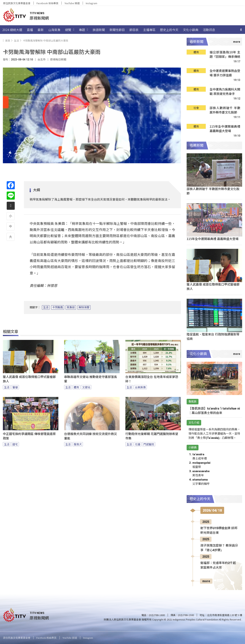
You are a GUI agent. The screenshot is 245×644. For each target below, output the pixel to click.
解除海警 (84, 307)
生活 (46, 307)
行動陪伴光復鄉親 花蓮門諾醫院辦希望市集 (152, 436)
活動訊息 (209, 30)
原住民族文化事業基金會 (17, 3)
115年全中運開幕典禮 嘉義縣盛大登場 (225, 129)
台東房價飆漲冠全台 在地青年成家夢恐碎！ (152, 379)
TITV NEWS (37, 13)
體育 (76, 387)
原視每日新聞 (58, 60)
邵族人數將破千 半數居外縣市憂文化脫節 (225, 110)
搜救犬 (78, 444)
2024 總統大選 (12, 30)
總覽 (70, 30)
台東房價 (140, 387)
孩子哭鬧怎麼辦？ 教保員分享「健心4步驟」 (219, 548)
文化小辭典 (191, 30)
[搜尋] (241, 30)
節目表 (134, 30)
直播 (30, 30)
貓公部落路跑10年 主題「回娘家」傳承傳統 (225, 54)
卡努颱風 (58, 307)
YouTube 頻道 (72, 3)
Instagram (91, 3)
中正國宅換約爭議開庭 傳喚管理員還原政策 (29, 436)
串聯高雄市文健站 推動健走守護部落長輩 (91, 379)
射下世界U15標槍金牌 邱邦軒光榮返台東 (219, 530)
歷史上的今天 (169, 30)
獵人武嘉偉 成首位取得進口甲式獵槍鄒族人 (29, 379)
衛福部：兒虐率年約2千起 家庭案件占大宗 (218, 565)
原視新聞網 (39, 18)
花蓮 (138, 444)
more (206, 581)
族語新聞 (99, 30)
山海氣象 (54, 30)
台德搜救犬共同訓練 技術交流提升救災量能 (91, 436)
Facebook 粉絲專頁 (47, 3)
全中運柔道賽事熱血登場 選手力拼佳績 (225, 73)
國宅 (15, 444)
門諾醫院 (149, 444)
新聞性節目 (117, 30)
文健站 (86, 387)
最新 (41, 30)
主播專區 (149, 30)
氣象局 (71, 307)
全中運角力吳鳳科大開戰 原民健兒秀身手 (225, 92)
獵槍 (15, 387)
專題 (83, 30)
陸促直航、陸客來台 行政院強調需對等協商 (213, 336)
